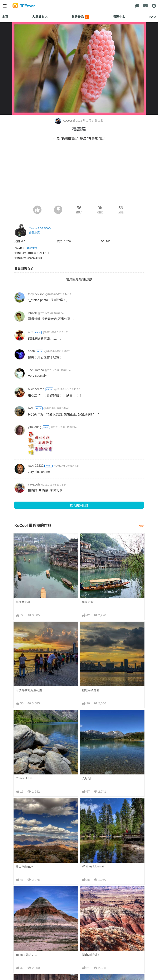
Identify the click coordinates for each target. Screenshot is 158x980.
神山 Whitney (24, 867)
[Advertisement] (79, 174)
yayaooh (34, 484)
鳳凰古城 (88, 602)
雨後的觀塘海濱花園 (29, 690)
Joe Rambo (36, 370)
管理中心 (119, 17)
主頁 (5, 17)
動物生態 (32, 248)
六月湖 (86, 778)
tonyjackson (36, 294)
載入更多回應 (79, 505)
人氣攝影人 (40, 17)
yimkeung (35, 427)
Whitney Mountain (94, 866)
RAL (31, 408)
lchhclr (32, 313)
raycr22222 (36, 465)
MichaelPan (36, 389)
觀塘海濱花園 (91, 690)
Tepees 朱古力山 (27, 955)
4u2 (31, 332)
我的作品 (80, 17)
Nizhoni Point (91, 955)
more (140, 526)
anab (31, 351)
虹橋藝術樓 (23, 602)
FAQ (153, 17)
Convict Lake (24, 778)
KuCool (64, 121)
